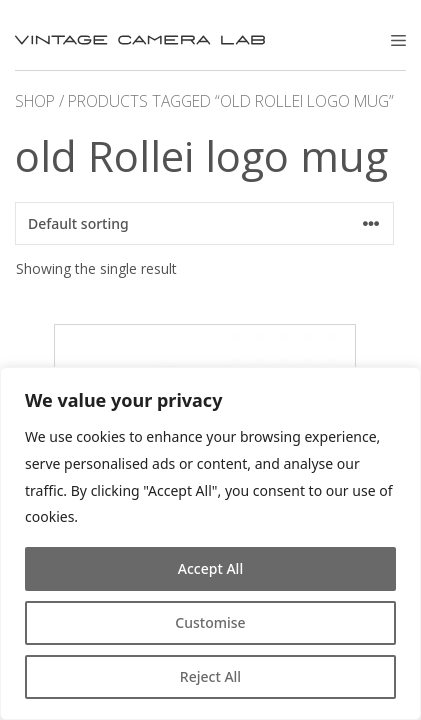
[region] (210, 543)
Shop (35, 101)
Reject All (210, 676)
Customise (210, 622)
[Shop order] (204, 223)
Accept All (210, 568)
